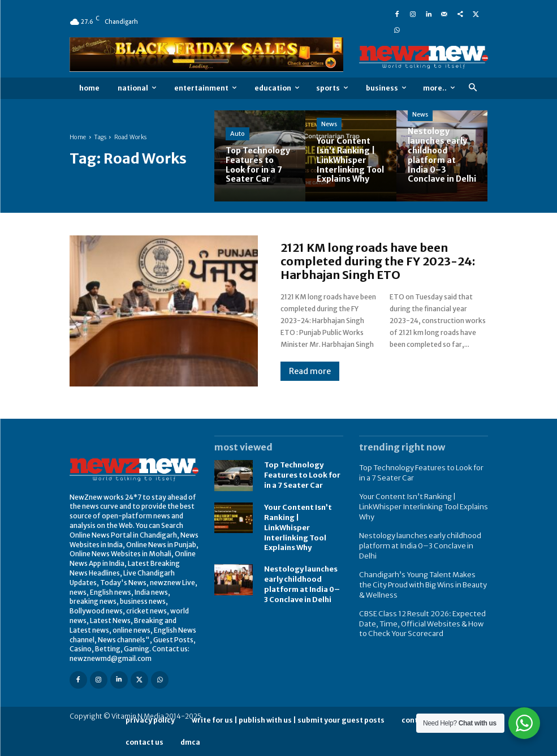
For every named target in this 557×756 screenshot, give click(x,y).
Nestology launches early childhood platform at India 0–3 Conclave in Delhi (302, 580)
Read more (310, 371)
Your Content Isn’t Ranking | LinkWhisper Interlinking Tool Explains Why (296, 526)
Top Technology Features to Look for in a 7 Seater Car (300, 475)
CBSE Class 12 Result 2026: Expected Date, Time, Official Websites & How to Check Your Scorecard (421, 606)
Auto (238, 134)
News (329, 124)
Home (78, 137)
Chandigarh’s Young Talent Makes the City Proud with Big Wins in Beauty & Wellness (419, 568)
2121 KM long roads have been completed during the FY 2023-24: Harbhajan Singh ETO (378, 261)
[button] (473, 88)
